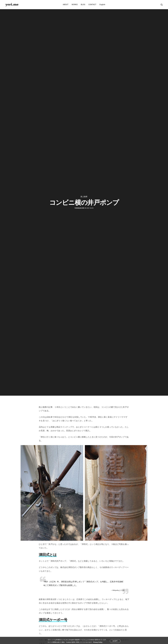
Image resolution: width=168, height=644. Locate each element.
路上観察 (84, 197)
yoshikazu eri (79, 208)
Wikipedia (116, 590)
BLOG (83, 5)
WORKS (75, 5)
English (102, 5)
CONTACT (92, 5)
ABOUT (66, 5)
